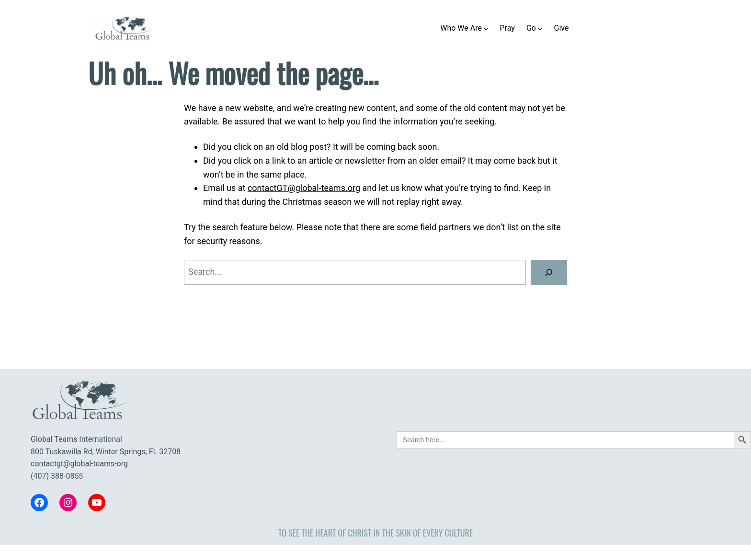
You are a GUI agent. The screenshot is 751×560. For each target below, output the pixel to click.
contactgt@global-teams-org (79, 464)
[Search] (549, 272)
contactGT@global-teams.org (304, 188)
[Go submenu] (540, 28)
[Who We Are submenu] (486, 28)
